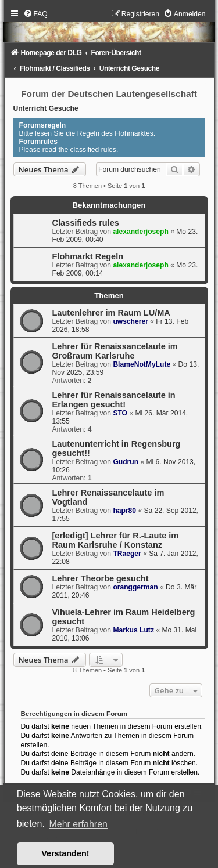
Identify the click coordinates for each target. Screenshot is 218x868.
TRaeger (127, 554)
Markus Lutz (133, 630)
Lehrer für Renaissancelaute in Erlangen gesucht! (114, 400)
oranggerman (135, 587)
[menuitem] (35, 14)
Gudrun (126, 462)
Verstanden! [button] (65, 853)
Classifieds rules (86, 223)
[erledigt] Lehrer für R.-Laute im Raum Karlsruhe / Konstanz (116, 540)
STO (120, 413)
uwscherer (131, 321)
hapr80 (124, 511)
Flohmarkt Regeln (88, 256)
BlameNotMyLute (142, 364)
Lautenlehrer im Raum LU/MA (111, 313)
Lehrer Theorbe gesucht (101, 578)
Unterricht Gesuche (46, 108)
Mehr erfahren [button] (78, 824)
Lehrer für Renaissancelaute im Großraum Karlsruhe (115, 351)
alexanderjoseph (140, 232)
